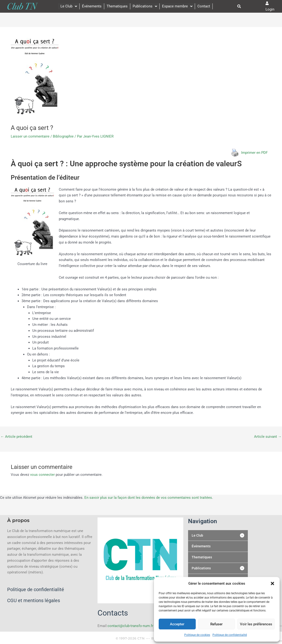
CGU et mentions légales (34, 600)
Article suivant (268, 437)
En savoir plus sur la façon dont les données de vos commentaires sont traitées (148, 498)
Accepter (177, 624)
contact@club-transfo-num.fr (130, 626)
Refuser (216, 624)
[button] (272, 583)
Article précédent (16, 437)
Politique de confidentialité (230, 635)
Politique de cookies (197, 635)
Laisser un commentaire (30, 136)
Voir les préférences (256, 624)
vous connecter (42, 475)
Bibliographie (63, 136)
